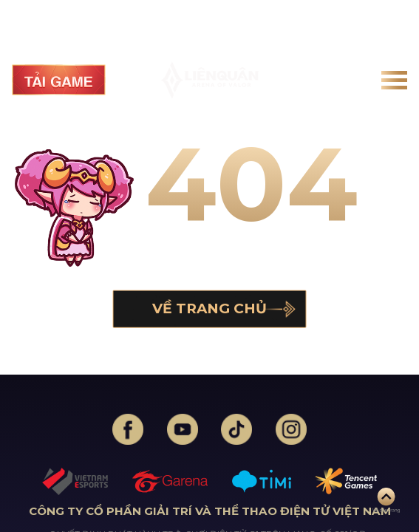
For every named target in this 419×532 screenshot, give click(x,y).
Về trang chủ (209, 308)
